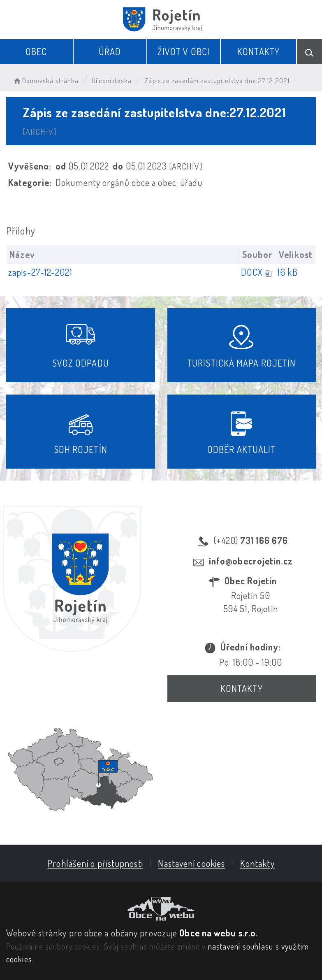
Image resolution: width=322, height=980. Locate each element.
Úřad (110, 51)
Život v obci (184, 51)
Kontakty (258, 51)
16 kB (288, 272)
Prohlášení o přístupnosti (95, 863)
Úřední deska (112, 80)
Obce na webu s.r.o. (219, 933)
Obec (36, 51)
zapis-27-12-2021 (40, 272)
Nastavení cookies (191, 863)
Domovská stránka (45, 80)
